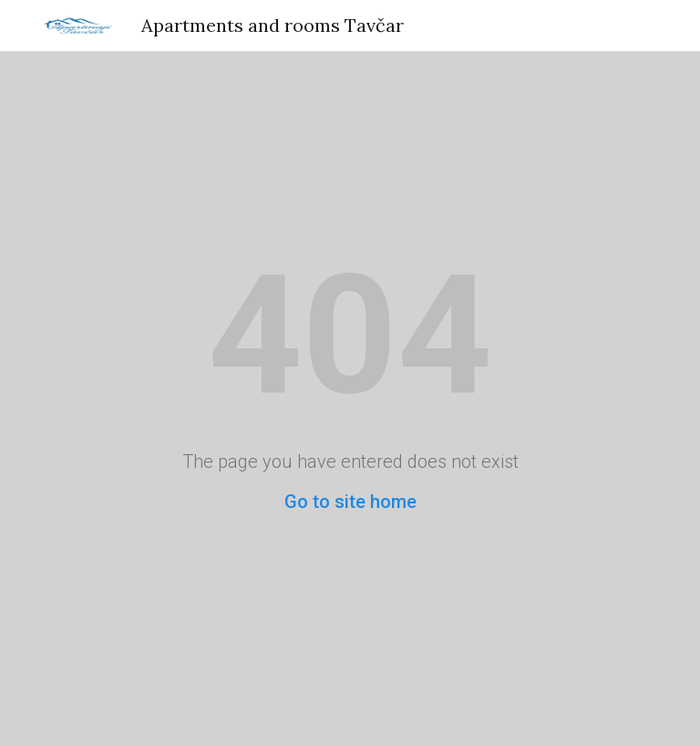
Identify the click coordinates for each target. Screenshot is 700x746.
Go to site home (350, 502)
